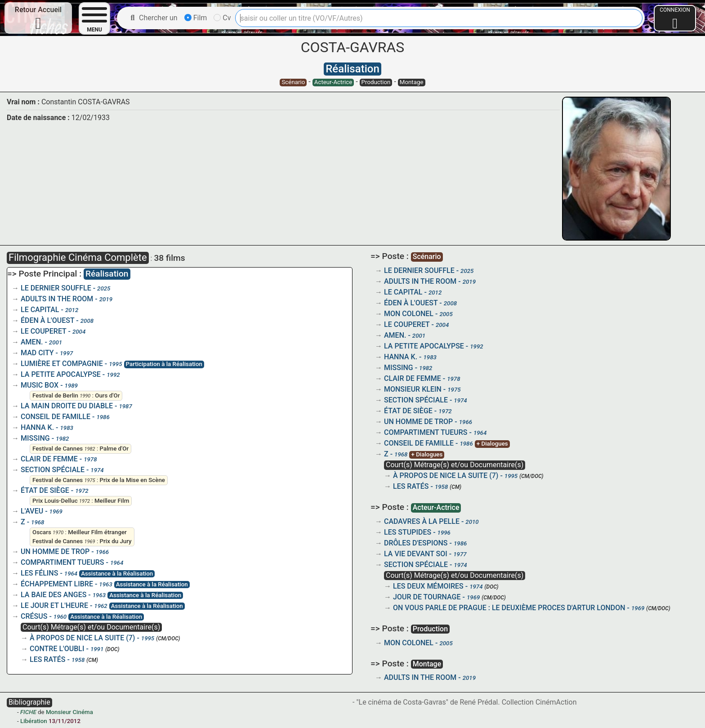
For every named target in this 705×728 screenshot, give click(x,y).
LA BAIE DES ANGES (54, 595)
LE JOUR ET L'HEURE (54, 605)
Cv (222, 18)
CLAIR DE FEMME (49, 459)
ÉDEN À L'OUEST (47, 320)
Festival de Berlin (55, 395)
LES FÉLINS (39, 573)
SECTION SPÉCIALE (53, 470)
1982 (89, 449)
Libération (34, 721)
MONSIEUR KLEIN (413, 389)
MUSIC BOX (40, 385)
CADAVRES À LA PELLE (422, 521)
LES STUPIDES (408, 532)
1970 (58, 533)
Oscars (42, 532)
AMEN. (32, 342)
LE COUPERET (44, 331)
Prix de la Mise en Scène (132, 480)
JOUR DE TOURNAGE (427, 597)
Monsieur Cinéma (69, 712)
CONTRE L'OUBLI (57, 649)
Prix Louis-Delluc (55, 501)
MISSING (35, 438)
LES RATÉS (48, 659)
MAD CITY (37, 353)
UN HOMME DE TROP (55, 552)
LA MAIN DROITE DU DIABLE (67, 406)
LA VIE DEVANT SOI (416, 554)
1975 (89, 480)
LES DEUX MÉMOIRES (428, 586)
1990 (85, 396)
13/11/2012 (65, 721)
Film (196, 18)
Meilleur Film (112, 501)
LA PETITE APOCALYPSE (61, 374)
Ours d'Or (107, 395)
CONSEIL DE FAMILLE (56, 417)
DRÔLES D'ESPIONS (416, 543)
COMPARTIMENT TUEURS (62, 562)
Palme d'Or (114, 449)
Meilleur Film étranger (97, 532)
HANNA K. (37, 427)
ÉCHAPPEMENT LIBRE (57, 584)
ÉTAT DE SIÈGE (45, 490)
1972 (85, 501)
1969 (89, 542)
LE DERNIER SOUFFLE (56, 288)
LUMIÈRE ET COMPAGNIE (62, 364)
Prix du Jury (116, 541)
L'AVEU (32, 511)
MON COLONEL (409, 314)
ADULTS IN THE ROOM (57, 299)
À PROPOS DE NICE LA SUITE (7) (82, 638)
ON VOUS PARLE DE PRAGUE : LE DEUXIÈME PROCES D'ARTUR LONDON (509, 608)
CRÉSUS (34, 616)
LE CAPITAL (40, 310)
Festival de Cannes (58, 449)
